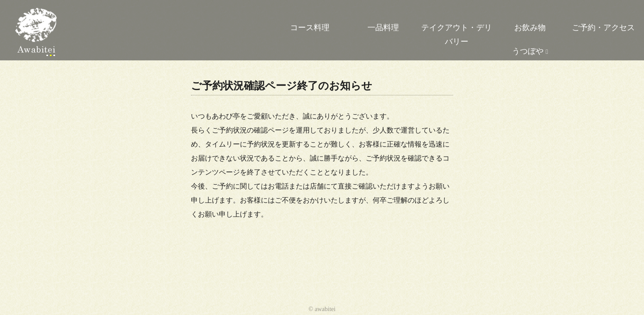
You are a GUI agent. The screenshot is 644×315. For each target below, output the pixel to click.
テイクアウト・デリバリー (457, 35)
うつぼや (528, 51)
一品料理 (383, 28)
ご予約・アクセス (603, 28)
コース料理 (310, 28)
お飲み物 (530, 28)
